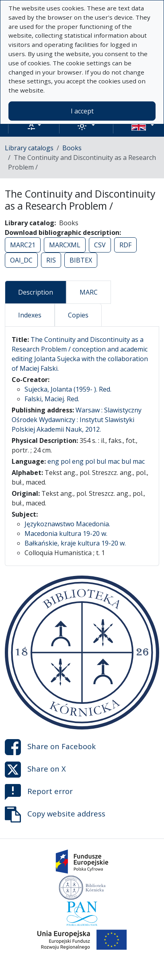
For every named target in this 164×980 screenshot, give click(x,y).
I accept (82, 111)
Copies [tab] (78, 315)
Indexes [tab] (30, 315)
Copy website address (55, 814)
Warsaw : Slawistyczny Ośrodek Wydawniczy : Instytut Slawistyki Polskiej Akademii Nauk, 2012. (77, 420)
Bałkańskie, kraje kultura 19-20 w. (75, 543)
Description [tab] (36, 292)
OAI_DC (21, 260)
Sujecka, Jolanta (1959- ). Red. (68, 389)
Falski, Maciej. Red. (52, 399)
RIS (51, 260)
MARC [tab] (89, 292)
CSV (100, 245)
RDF (125, 245)
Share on (50, 747)
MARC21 (23, 245)
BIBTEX (81, 260)
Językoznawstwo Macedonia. (67, 524)
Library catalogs (29, 148)
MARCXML (65, 245)
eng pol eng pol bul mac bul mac (96, 461)
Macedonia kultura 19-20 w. (66, 533)
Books (72, 148)
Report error (39, 792)
